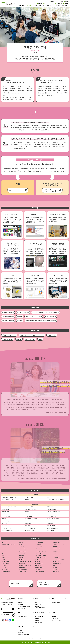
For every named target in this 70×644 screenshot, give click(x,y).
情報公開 (20, 627)
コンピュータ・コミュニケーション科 (49, 190)
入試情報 (58, 6)
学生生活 (37, 618)
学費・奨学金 (65, 6)
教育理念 (20, 602)
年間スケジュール (39, 616)
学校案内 (21, 6)
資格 (36, 6)
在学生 (57, 1)
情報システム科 (38, 604)
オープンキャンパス (48, 3)
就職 (40, 6)
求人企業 (67, 1)
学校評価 (20, 630)
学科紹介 (29, 6)
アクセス (39, 3)
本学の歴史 (21, 604)
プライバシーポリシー (33, 638)
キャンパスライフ (48, 6)
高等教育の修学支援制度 (24, 634)
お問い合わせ (58, 3)
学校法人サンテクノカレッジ (25, 606)
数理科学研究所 (22, 608)
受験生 (52, 1)
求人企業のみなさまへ (23, 616)
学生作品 (37, 620)
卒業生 (62, 1)
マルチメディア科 (39, 602)
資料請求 (66, 3)
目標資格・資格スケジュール (58, 602)
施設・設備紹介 (38, 622)
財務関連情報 (21, 632)
